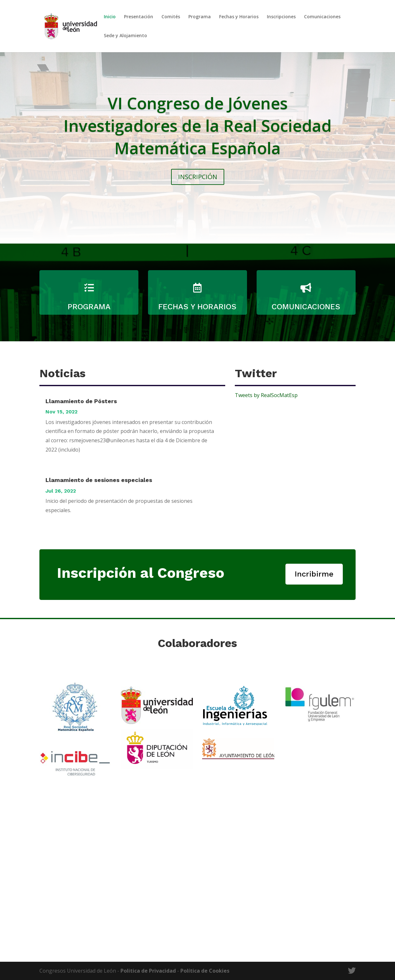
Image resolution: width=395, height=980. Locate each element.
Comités (171, 17)
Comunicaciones (322, 17)
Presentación (139, 17)
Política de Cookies (205, 971)
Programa (200, 17)
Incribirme (314, 574)
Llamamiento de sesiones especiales (99, 480)
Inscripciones (281, 17)
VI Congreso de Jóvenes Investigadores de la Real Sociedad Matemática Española (197, 126)
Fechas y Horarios (239, 17)
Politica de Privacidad (148, 971)
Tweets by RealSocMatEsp (266, 395)
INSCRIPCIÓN (198, 177)
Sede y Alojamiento (125, 36)
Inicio (110, 17)
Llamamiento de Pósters (81, 401)
